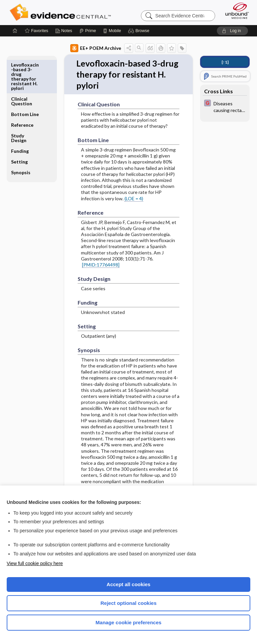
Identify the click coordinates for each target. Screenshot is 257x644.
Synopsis (21, 138)
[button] (140, 31)
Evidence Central (62, 12)
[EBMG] (225, 106)
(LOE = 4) (134, 199)
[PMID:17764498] (101, 265)
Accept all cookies (129, 584)
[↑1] (225, 62)
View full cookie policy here (35, 563)
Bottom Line (25, 80)
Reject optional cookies (128, 603)
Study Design (19, 104)
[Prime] (88, 31)
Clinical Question (22, 67)
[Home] (15, 31)
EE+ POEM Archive (96, 48)
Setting (19, 128)
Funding (20, 117)
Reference (22, 91)
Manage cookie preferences (129, 622)
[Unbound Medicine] (235, 11)
